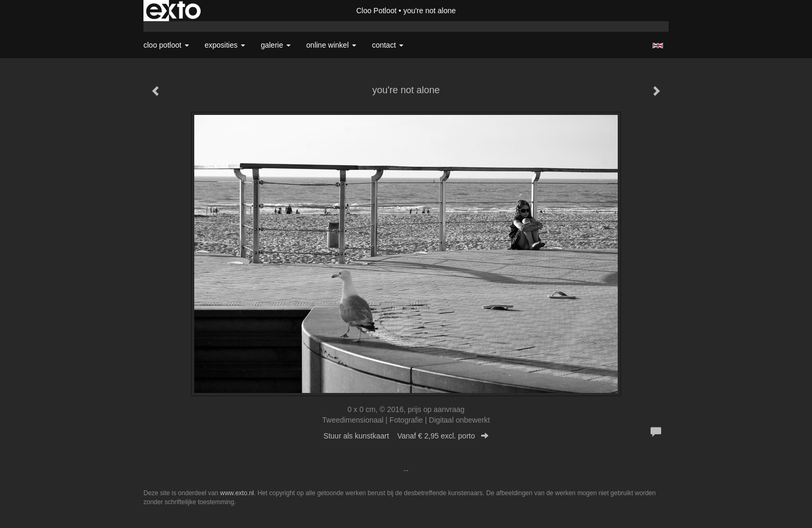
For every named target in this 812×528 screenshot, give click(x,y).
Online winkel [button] (331, 45)
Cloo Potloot (376, 11)
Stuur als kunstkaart (406, 436)
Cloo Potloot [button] (166, 45)
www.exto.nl (237, 493)
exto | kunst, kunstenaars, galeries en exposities (173, 11)
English (658, 46)
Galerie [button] (276, 45)
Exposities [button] (225, 45)
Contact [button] (388, 45)
